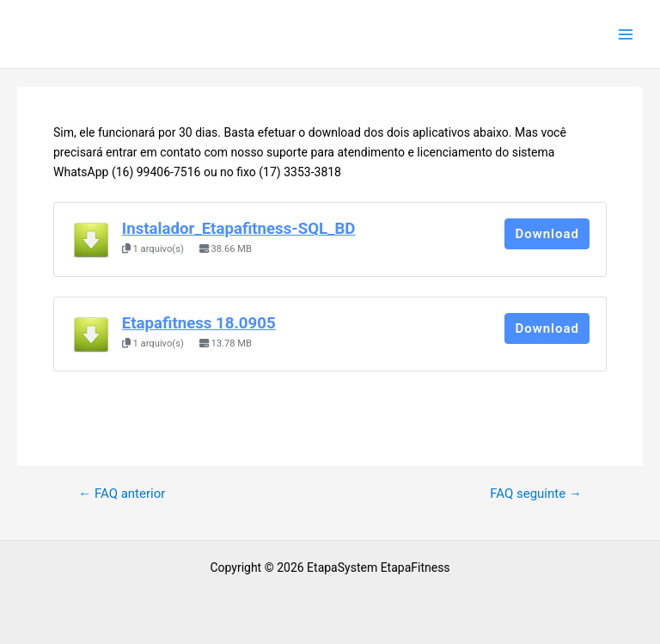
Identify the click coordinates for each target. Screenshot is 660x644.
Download (547, 234)
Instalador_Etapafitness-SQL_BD (239, 229)
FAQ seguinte (536, 494)
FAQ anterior (122, 494)
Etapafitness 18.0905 (199, 323)
